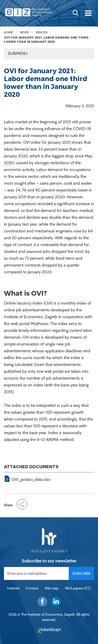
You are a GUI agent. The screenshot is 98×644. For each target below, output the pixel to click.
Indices (42, 32)
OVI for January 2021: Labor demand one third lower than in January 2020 (46, 40)
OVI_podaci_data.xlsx (31, 479)
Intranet (13, 588)
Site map (52, 588)
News (24, 32)
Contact (32, 588)
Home (8, 32)
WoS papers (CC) (78, 588)
